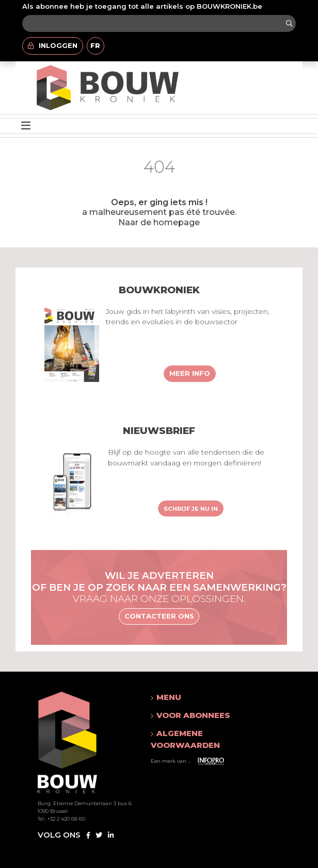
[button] (205, 697)
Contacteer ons (159, 616)
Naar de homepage (159, 222)
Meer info (190, 373)
